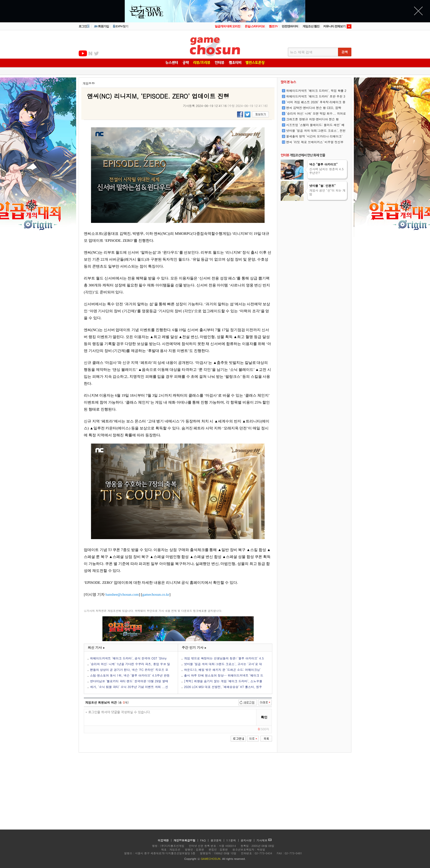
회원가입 (101, 26)
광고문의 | (218, 840)
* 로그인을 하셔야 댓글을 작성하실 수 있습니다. (170, 717)
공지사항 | (248, 840)
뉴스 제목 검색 (301, 52)
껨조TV (273, 26)
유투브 (83, 53)
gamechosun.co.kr (156, 594)
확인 (264, 717)
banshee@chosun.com (122, 594)
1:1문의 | (233, 840)
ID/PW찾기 (121, 26)
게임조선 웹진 (311, 26)
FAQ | (205, 840)
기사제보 (264, 840)
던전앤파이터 (290, 26)
